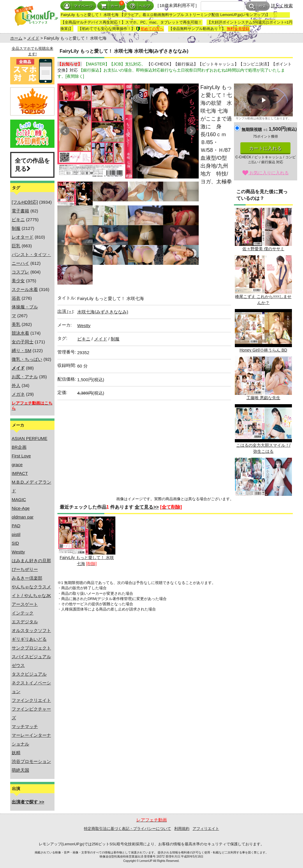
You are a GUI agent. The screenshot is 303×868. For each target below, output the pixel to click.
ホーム (16, 38)
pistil (16, 534)
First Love (21, 456)
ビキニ (18, 220)
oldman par (23, 517)
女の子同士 (23, 342)
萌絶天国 (20, 770)
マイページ (78, 6)
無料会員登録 (238, 29)
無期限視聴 (254, 129)
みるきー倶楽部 (27, 578)
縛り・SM (22, 350)
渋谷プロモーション (31, 761)
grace (17, 465)
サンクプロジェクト (31, 648)
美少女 (18, 281)
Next (191, 131)
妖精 (16, 753)
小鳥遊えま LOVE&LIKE (263, 479)
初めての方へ (150, 29)
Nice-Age (21, 508)
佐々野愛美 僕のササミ (263, 229)
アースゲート (25, 604)
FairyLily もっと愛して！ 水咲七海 (87, 541)
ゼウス (18, 665)
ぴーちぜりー (25, 569)
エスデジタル (25, 622)
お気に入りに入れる (266, 173)
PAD (16, 526)
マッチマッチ (25, 726)
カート (111, 6)
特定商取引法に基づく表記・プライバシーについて (127, 829)
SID (15, 543)
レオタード (23, 237)
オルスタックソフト (31, 630)
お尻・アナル (25, 377)
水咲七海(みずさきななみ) (103, 312)
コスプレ (20, 272)
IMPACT (20, 473)
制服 (16, 228)
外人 (16, 385)
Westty (18, 552)
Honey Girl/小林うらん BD (263, 331)
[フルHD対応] (25, 202)
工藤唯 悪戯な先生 (263, 378)
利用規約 (182, 829)
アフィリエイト (206, 829)
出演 (65, 311)
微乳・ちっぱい (27, 359)
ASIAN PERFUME (30, 438)
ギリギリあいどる (29, 639)
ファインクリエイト (31, 700)
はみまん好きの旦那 (31, 561)
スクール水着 (25, 289)
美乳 (16, 324)
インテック (23, 613)
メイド (33, 38)
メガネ (18, 394)
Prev (65, 131)
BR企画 (19, 447)
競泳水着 (20, 333)
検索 (258, 6)
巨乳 (16, 246)
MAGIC (19, 499)
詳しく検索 (282, 6)
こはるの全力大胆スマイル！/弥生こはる (263, 429)
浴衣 (16, 298)
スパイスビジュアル (31, 657)
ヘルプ (140, 6)
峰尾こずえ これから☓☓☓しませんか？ (263, 280)
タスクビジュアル (29, 674)
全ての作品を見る (32, 165)
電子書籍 (20, 211)
